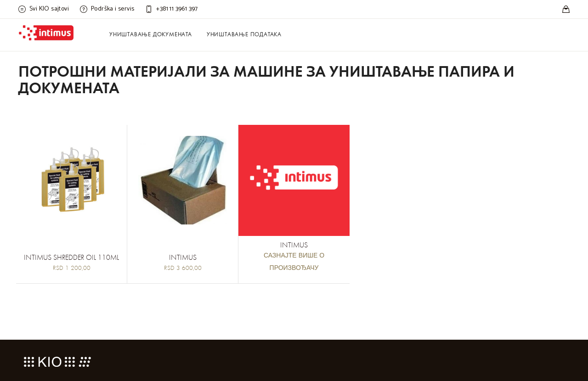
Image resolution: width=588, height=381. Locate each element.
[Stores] (566, 9)
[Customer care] (171, 9)
